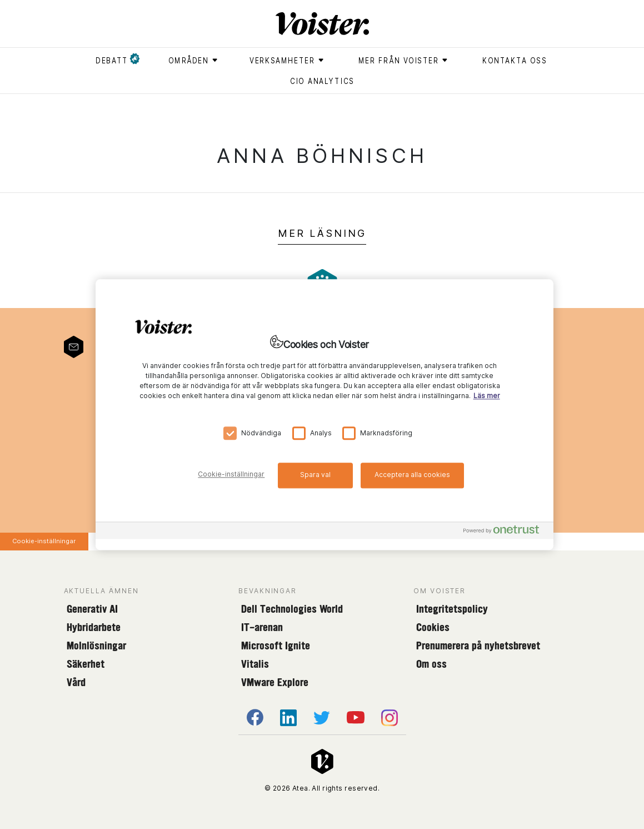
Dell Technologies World (292, 609)
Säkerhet (86, 664)
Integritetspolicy (452, 609)
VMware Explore (275, 682)
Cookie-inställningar (44, 541)
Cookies (433, 627)
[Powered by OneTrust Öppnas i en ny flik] (506, 532)
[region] (325, 414)
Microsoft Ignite (276, 646)
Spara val (315, 475)
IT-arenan (262, 627)
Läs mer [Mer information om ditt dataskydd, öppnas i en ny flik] (487, 396)
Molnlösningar (96, 646)
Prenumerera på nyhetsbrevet (478, 646)
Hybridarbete (94, 627)
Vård (76, 682)
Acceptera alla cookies (412, 475)
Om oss (431, 664)
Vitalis (255, 664)
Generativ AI (92, 609)
